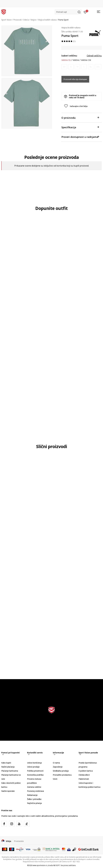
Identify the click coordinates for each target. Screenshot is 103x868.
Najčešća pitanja (34, 803)
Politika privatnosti (35, 771)
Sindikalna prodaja (61, 771)
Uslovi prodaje (33, 767)
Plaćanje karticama (10, 771)
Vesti (55, 779)
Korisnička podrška (35, 775)
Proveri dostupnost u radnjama (80, 137)
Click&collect (84, 775)
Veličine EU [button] (66, 60)
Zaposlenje (58, 767)
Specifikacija (80, 127)
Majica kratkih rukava (47, 20)
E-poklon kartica (86, 771)
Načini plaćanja (8, 767)
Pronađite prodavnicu (62, 775)
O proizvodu (80, 118)
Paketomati (84, 779)
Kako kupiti (6, 763)
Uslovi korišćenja (34, 763)
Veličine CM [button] (86, 60)
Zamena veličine (34, 787)
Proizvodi (17, 20)
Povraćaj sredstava (35, 791)
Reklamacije (32, 795)
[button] (68, 12)
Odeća (26, 20)
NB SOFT (57, 865)
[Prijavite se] (85, 12)
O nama (56, 763)
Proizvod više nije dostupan (75, 79)
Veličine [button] (76, 60)
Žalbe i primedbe (34, 799)
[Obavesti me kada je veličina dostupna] (64, 67)
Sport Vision (7, 20)
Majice (33, 20)
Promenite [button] (19, 841)
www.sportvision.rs (40, 865)
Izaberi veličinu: (69, 56)
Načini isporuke (8, 791)
